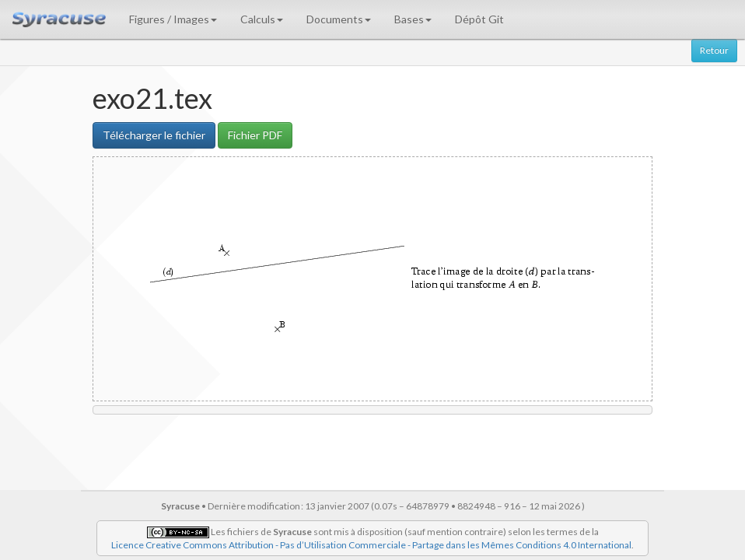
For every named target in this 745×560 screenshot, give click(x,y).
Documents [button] (339, 19)
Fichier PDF (255, 135)
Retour (714, 50)
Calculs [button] (262, 19)
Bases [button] (413, 19)
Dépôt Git (479, 19)
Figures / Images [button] (173, 19)
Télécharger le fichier (154, 135)
